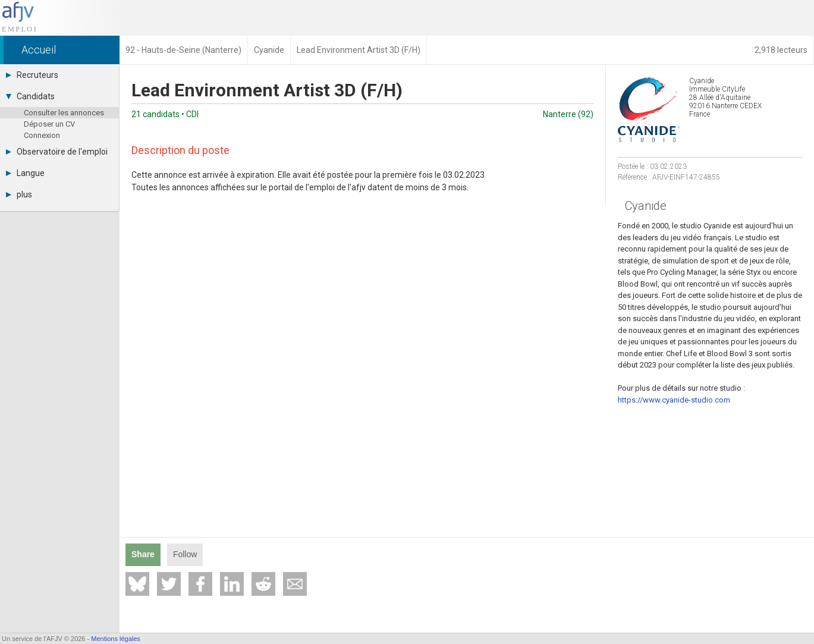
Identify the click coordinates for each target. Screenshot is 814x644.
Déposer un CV (49, 124)
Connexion (42, 135)
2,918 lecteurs (781, 50)
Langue (25, 173)
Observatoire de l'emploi (57, 152)
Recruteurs (32, 75)
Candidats (30, 96)
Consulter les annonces (64, 113)
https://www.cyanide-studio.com (674, 400)
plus (19, 194)
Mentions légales (116, 639)
